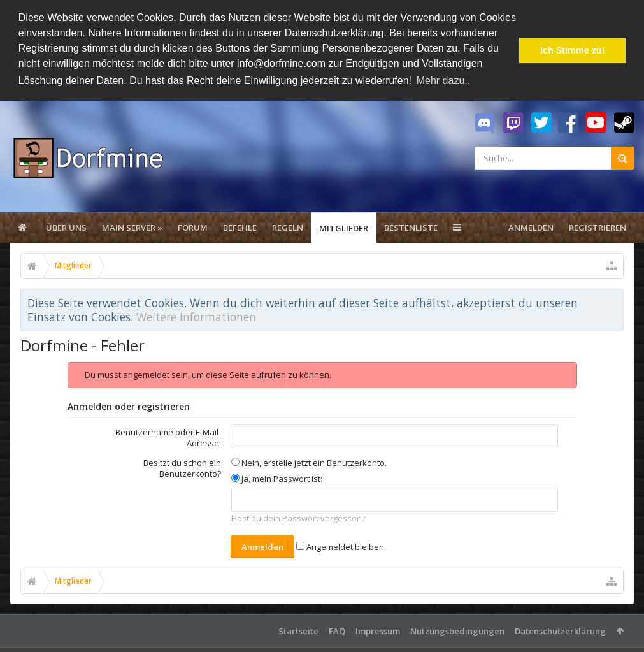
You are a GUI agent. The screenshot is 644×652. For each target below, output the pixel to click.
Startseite (298, 630)
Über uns (66, 226)
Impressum (378, 630)
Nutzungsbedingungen (457, 630)
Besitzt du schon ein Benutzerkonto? (182, 467)
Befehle (240, 226)
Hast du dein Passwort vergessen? (298, 518)
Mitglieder (344, 227)
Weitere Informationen (196, 316)
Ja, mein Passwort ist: (277, 477)
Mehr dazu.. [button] (443, 81)
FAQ (337, 630)
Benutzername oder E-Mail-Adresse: (168, 436)
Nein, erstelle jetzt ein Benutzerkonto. (309, 461)
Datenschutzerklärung (560, 630)
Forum (193, 226)
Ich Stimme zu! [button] (573, 50)
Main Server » (132, 226)
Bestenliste (411, 226)
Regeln (288, 226)
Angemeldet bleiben (340, 546)
